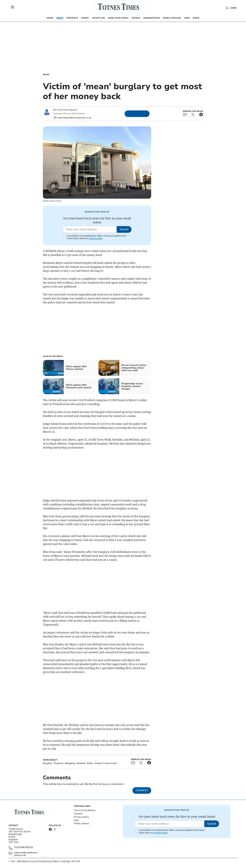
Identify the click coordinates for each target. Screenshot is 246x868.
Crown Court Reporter (67, 110)
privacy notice (96, 238)
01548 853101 (25, 848)
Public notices (82, 823)
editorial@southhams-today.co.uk (26, 854)
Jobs (76, 820)
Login (233, 8)
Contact (78, 814)
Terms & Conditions (85, 810)
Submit (124, 229)
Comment (142, 790)
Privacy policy (81, 817)
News (46, 75)
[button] (12, 7)
